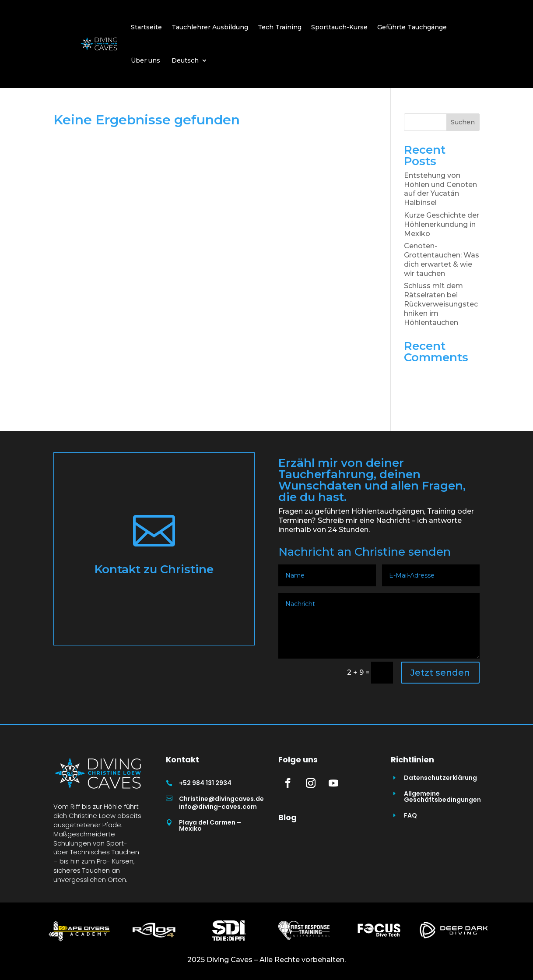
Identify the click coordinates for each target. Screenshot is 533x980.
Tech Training (280, 27)
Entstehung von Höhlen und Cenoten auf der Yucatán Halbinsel (440, 189)
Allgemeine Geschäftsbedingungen (442, 797)
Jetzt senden (440, 673)
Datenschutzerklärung (440, 778)
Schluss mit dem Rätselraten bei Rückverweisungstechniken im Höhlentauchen (441, 304)
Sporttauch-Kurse (339, 27)
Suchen (463, 122)
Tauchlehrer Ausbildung (210, 27)
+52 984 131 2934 (205, 783)
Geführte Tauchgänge (412, 27)
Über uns (146, 60)
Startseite (146, 27)
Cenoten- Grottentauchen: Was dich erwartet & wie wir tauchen (442, 259)
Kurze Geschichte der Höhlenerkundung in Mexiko (442, 224)
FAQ (410, 815)
